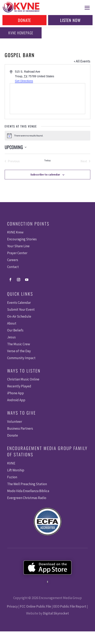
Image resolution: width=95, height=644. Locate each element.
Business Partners (20, 428)
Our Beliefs (15, 330)
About (12, 323)
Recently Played (19, 386)
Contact (13, 267)
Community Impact (21, 358)
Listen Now (70, 20)
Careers (13, 260)
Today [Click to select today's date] (47, 160)
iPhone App (15, 393)
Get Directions (24, 81)
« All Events (82, 61)
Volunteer (15, 422)
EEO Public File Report (70, 606)
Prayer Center (17, 253)
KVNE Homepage (21, 33)
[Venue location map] (47, 99)
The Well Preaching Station (27, 484)
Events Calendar (19, 303)
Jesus (11, 337)
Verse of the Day (19, 351)
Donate (24, 20)
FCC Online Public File (36, 606)
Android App (16, 400)
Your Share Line (18, 246)
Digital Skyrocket (56, 613)
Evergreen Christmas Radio (27, 498)
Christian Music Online (23, 379)
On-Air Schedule (19, 316)
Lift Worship (16, 470)
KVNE (11, 463)
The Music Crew (19, 344)
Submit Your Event (21, 309)
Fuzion (12, 477)
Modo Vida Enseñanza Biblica (28, 491)
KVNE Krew (15, 232)
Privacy (12, 606)
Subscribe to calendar (45, 174)
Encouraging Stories (22, 239)
